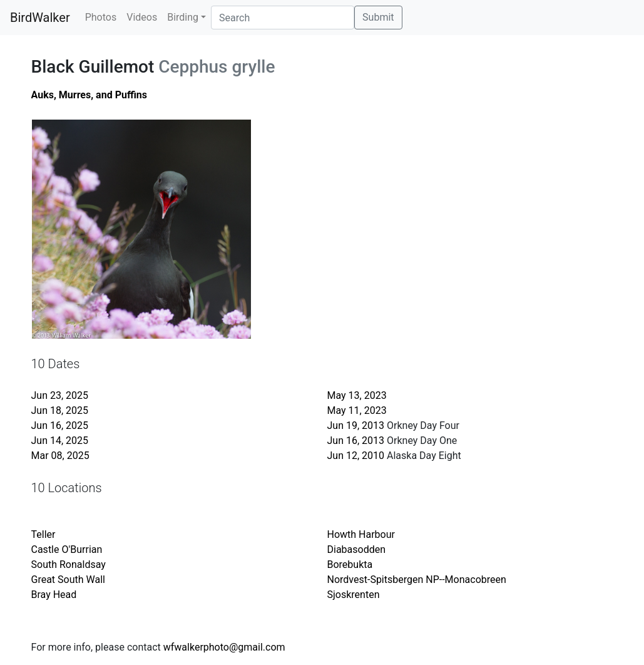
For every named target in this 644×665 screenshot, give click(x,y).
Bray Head (54, 595)
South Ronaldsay (69, 564)
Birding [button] (183, 17)
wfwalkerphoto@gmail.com (224, 647)
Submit (378, 17)
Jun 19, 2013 (356, 425)
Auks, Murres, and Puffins (89, 95)
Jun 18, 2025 (60, 410)
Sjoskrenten (354, 595)
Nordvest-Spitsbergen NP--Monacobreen (417, 580)
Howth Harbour (361, 534)
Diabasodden (357, 549)
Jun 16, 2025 (60, 425)
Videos (142, 17)
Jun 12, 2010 (356, 456)
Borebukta (350, 564)
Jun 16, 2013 (356, 441)
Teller (43, 534)
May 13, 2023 (357, 395)
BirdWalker (40, 18)
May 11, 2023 (357, 410)
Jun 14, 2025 (60, 441)
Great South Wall (68, 580)
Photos (101, 17)
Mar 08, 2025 (60, 456)
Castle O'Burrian (67, 549)
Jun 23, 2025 (60, 395)
